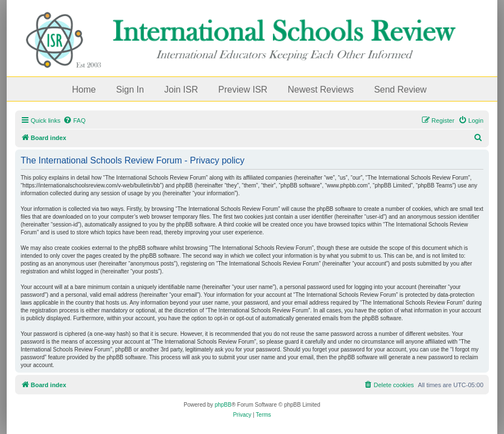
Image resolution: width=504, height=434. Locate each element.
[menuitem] (74, 120)
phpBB (223, 405)
